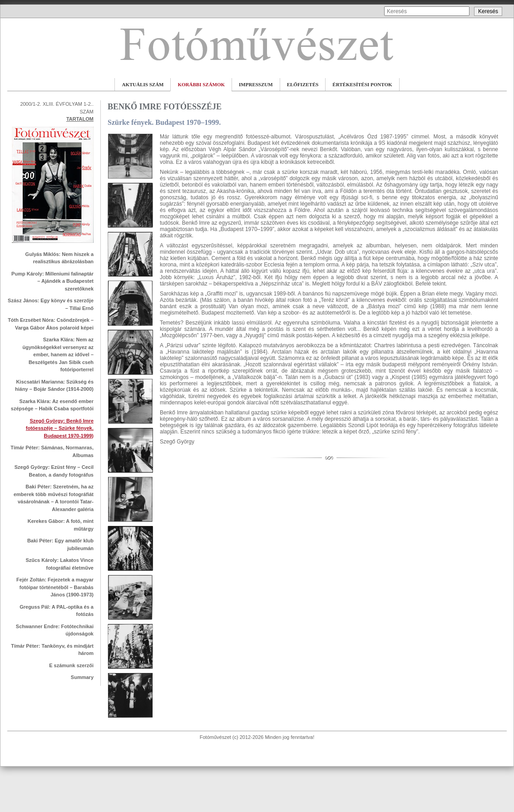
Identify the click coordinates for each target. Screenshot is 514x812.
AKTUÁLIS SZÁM (143, 84)
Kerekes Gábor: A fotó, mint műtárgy (61, 525)
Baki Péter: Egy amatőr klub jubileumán (60, 544)
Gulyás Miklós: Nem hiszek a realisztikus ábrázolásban (59, 258)
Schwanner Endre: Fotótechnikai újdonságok (55, 630)
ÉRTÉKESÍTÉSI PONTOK (362, 84)
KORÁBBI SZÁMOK (201, 84)
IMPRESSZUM (256, 84)
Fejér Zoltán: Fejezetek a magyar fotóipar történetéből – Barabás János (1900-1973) (55, 587)
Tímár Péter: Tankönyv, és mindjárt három (52, 650)
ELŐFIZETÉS (303, 84)
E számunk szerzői (71, 665)
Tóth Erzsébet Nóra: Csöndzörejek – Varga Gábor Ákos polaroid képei (51, 324)
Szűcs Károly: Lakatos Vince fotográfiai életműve (59, 564)
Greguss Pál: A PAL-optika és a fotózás (57, 611)
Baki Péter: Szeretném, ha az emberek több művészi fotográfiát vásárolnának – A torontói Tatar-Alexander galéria (54, 498)
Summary (82, 677)
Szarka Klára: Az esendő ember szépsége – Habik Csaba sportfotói (52, 405)
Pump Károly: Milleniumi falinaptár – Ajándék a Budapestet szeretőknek (52, 281)
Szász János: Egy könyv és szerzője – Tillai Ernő (51, 304)
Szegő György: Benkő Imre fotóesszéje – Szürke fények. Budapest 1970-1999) (60, 428)
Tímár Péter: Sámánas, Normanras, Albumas (52, 451)
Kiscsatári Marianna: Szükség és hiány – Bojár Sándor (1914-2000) (54, 386)
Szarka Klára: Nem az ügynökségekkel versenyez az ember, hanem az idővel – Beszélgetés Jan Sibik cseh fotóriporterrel (58, 354)
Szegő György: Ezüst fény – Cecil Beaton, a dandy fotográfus (54, 471)
